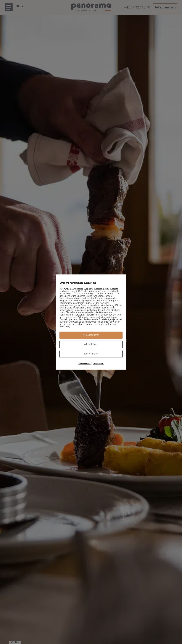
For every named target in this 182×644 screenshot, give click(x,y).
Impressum (98, 364)
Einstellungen (91, 354)
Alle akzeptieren (91, 335)
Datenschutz (84, 364)
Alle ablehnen (91, 344)
